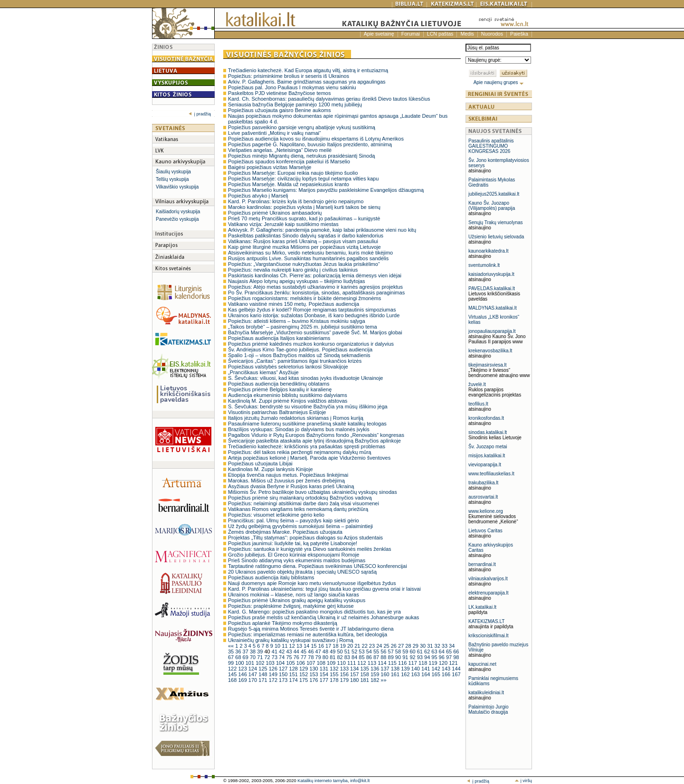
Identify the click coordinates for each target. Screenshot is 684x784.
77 (304, 657)
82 (340, 657)
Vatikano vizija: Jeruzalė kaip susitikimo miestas (283, 224)
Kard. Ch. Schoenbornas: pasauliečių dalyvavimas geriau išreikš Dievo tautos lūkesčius (329, 99)
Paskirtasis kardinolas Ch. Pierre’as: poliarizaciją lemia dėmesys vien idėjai (315, 275)
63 (435, 652)
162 (406, 674)
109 (332, 663)
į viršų (523, 781)
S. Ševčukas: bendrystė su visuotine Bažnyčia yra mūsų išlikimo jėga (308, 406)
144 (456, 669)
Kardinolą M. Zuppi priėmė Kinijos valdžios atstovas (288, 401)
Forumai (411, 34)
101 (251, 663)
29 (416, 646)
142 (436, 669)
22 (366, 646)
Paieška (519, 34)
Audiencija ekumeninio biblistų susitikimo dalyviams (288, 395)
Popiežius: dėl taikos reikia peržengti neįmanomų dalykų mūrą (299, 452)
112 (362, 663)
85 (362, 657)
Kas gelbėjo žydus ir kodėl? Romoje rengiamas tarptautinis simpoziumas (312, 310)
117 (413, 663)
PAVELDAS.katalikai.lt (492, 288)
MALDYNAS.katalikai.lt (493, 308)
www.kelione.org (486, 511)
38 (253, 652)
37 (246, 652)
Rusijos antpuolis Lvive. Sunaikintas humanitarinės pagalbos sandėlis (308, 258)
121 (453, 663)
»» (383, 680)
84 (355, 657)
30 (423, 646)
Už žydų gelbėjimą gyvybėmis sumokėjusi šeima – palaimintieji (300, 526)
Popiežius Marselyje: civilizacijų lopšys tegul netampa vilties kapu (303, 179)
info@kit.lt (360, 781)
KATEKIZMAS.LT (486, 621)
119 (433, 663)
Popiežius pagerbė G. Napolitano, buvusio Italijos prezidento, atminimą (310, 144)
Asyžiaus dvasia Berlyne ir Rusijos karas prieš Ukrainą (291, 486)
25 (387, 646)
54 (370, 652)
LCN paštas (440, 34)
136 (375, 669)
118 (423, 663)
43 (290, 652)
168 (233, 680)
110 (342, 663)
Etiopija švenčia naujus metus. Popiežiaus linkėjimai (288, 475)
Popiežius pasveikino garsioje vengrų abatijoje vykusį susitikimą (302, 127)
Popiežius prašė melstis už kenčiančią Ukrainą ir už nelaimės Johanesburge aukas (323, 617)
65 (450, 652)
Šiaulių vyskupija (173, 172)
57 (392, 652)
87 (377, 657)
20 (351, 646)
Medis (467, 34)
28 (409, 646)
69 (246, 657)
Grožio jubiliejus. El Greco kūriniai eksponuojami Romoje (294, 555)
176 (314, 680)
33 (445, 646)
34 (452, 646)
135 (365, 669)
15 (314, 646)
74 (282, 657)
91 (406, 657)
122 (233, 669)
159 (375, 674)
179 (345, 680)
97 (450, 657)
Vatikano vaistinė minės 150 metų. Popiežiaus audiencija (294, 304)
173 (284, 680)
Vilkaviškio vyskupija (177, 187)
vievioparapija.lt (485, 465)
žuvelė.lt (477, 384)
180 (355, 680)
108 (322, 663)
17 (329, 646)
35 (232, 652)
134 (355, 669)
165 (436, 674)
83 (348, 657)
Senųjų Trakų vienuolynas (496, 222)
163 (416, 674)
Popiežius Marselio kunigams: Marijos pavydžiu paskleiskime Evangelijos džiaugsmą (326, 190)
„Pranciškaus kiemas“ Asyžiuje (263, 372)
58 (399, 652)
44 (297, 652)
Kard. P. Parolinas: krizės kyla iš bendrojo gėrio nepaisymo (296, 201)
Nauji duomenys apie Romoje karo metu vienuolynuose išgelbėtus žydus (312, 583)
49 (333, 652)
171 (263, 680)
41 (275, 652)
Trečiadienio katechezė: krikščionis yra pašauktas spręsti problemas (307, 446)
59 (406, 652)
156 (345, 674)
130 (314, 669)
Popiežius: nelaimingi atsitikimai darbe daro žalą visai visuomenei (304, 503)
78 (311, 657)
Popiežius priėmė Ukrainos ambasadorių (275, 213)
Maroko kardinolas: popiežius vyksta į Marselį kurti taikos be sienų (304, 207)
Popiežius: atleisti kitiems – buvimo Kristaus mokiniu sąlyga (297, 321)
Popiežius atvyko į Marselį (258, 196)
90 (399, 657)
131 (325, 669)
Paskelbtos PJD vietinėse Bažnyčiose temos (279, 93)
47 (319, 652)
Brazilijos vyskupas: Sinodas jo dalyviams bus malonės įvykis (299, 429)
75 (290, 657)
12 (293, 646)
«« (232, 646)
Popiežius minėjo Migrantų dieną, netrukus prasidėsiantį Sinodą (301, 156)
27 (402, 646)
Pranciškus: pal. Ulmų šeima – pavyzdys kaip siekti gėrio (294, 520)
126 (274, 669)
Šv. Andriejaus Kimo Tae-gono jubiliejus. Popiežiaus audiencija (300, 349)
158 (365, 674)
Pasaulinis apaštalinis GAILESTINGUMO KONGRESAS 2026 (491, 146)
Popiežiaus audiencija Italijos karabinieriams (279, 338)
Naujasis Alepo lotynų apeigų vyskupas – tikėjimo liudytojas (297, 281)
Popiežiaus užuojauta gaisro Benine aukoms (279, 110)
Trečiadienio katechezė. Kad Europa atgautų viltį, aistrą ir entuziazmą (308, 70)
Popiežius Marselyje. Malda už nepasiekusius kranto (289, 184)
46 (311, 652)
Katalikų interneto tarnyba (323, 781)
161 (396, 674)
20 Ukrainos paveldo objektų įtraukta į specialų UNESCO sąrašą (302, 572)
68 (239, 657)
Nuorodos (492, 34)
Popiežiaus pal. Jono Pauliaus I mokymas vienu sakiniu (292, 87)
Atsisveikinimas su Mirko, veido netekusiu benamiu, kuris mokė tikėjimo (310, 253)
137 (385, 669)
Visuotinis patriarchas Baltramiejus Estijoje (277, 412)
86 (370, 657)
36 (239, 652)
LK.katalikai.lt (482, 607)
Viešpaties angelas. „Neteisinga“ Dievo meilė (280, 150)
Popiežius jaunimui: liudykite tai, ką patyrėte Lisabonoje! (293, 543)
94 (428, 657)
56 (384, 652)
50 (340, 652)
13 (300, 646)
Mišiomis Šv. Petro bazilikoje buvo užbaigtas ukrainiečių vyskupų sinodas (313, 492)
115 (393, 663)
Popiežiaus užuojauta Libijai (260, 463)
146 (243, 674)
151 (294, 674)
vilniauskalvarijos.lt (488, 579)
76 (297, 657)
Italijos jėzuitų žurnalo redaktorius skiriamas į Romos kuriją (296, 418)
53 (362, 652)
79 (319, 657)
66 (456, 652)
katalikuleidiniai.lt (486, 693)
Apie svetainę (379, 34)
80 (326, 657)
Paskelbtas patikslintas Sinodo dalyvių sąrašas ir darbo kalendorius (306, 236)
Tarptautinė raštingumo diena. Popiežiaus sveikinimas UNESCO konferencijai (318, 566)
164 (426, 674)
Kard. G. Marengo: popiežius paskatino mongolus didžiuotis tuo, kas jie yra (314, 612)
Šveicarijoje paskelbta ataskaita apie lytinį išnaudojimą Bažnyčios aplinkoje (314, 441)
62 (428, 652)
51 (348, 652)
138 (396, 669)
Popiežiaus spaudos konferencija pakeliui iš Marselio (289, 161)
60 (413, 652)
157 (355, 674)
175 (304, 680)
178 (335, 680)
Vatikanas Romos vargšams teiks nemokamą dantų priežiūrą (298, 509)
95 (435, 657)
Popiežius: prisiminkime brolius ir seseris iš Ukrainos (289, 76)
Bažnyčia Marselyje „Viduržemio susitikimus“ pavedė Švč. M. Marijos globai (315, 332)
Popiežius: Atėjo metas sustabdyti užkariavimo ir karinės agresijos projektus (315, 287)
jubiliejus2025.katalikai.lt (494, 194)
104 (281, 663)
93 (421, 657)
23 (373, 646)
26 (394, 646)
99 (232, 663)
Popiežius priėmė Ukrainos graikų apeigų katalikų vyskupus (297, 600)
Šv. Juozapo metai (488, 447)
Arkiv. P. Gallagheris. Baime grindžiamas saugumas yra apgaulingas (307, 82)
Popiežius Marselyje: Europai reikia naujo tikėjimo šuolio (293, 173)
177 (325, 680)
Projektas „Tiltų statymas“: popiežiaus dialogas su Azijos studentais (305, 538)
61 (421, 652)
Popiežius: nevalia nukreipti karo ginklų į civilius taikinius (293, 270)
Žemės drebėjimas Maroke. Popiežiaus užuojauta (285, 532)
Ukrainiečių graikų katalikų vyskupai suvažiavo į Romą (291, 640)
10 (278, 646)
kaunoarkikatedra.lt (489, 251)
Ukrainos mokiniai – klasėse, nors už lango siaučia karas (294, 595)
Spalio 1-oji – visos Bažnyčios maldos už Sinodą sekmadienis (299, 355)
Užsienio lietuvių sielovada (496, 237)
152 (304, 674)
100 (240, 663)
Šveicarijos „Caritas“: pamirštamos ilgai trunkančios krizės (295, 361)
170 (253, 680)
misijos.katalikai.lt (487, 456)
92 (413, 657)
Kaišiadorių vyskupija (178, 212)
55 (377, 652)
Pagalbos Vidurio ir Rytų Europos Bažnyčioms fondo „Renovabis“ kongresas (316, 435)
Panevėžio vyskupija (177, 219)
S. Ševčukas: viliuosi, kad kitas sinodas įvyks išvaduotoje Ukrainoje (305, 378)
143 (447, 669)
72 (268, 657)
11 (285, 646)
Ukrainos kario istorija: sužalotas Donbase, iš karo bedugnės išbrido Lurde (314, 315)
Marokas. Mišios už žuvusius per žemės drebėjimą (286, 481)
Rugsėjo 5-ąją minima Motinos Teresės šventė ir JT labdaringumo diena (311, 629)
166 (447, 674)
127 (284, 669)
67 (232, 657)
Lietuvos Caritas (485, 531)
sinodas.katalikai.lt (488, 432)
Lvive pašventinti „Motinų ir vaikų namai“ (275, 133)
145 (233, 674)
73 (275, 657)
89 (392, 657)
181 (365, 680)
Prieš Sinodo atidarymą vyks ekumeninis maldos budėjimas (297, 560)
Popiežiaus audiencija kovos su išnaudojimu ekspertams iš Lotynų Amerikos (316, 139)
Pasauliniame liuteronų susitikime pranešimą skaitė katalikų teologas (307, 424)
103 (271, 663)
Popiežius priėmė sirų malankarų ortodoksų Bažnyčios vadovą (300, 498)
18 (336, 646)
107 (311, 663)
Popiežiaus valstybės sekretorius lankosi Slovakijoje (288, 367)
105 (291, 663)
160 (385, 674)
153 (314, 674)
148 (263, 674)
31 (431, 646)
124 (253, 669)
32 (438, 646)
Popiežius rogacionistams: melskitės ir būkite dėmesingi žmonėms (304, 298)
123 (243, 669)
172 (274, 680)
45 (304, 652)
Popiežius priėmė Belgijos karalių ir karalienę (280, 389)
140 (416, 669)
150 (284, 674)
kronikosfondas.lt (486, 418)
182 (375, 680)
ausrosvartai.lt (483, 497)
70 (253, 657)
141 (426, 669)
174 (294, 680)
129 (304, 669)
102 (261, 663)
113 (373, 663)
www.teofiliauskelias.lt (491, 474)
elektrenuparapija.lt (489, 593)
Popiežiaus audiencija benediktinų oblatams (279, 384)
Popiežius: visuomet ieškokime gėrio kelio (276, 515)
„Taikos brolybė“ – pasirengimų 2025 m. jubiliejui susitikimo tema (303, 327)
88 (384, 657)
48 (326, 652)
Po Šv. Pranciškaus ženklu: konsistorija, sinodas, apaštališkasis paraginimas (316, 293)
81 (333, 657)
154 (325, 674)
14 (307, 646)
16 (322, 646)
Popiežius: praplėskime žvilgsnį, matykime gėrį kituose (291, 606)
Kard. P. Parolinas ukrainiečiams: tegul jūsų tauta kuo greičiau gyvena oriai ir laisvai (324, 589)
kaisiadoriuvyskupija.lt (491, 274)
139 (406, 669)
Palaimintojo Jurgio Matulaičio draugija (489, 709)
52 (355, 652)
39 (261, 652)
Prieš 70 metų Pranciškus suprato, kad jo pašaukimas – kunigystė (304, 218)
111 (352, 663)
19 (344, 646)
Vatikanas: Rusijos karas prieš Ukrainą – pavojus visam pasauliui (303, 241)
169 (243, 680)
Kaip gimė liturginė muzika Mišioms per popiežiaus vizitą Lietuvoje (304, 247)
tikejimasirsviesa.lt (488, 365)
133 (345, 669)
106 (301, 663)
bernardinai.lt (482, 564)
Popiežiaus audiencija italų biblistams (271, 577)
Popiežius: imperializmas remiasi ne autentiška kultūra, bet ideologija (308, 634)
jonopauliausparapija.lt (492, 331)
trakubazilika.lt (483, 483)
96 (442, 657)
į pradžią (200, 114)
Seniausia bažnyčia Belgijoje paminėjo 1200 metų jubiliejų (295, 104)
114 (383, 663)
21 (358, 646)
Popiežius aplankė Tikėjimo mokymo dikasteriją (283, 623)
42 (282, 652)
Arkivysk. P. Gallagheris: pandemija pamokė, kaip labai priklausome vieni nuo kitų (322, 230)
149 (274, 674)
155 (335, 674)
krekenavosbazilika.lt (490, 351)
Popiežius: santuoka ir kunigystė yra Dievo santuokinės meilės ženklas (310, 549)
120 (444, 663)
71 (261, 657)
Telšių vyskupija (172, 179)
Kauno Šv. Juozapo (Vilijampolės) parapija (492, 206)
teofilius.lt (478, 404)
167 (456, 674)
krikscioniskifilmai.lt (488, 636)
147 (253, 674)
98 (456, 657)
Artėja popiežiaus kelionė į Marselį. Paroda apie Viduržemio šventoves (309, 458)
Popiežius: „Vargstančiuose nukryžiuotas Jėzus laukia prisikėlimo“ (304, 264)
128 (294, 669)
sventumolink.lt (484, 265)
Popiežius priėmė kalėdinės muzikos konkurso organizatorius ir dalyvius (311, 344)
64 (442, 652)
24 (380, 646)
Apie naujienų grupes (499, 82)
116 (403, 663)
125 (263, 669)
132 (335, 669)
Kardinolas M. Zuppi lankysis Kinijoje (271, 469)
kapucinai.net (482, 664)
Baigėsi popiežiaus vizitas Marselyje (270, 167)
